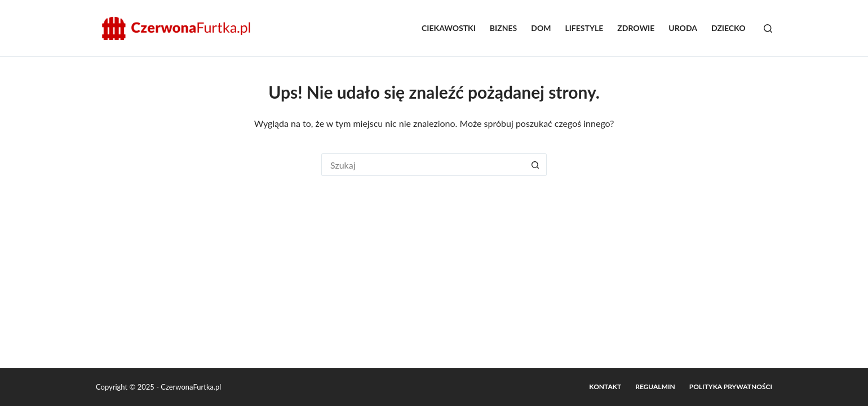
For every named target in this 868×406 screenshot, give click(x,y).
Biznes (503, 28)
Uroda (683, 28)
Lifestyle (584, 28)
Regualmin (655, 387)
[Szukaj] (768, 28)
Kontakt (605, 387)
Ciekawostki (449, 28)
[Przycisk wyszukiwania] (535, 165)
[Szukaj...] (423, 165)
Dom (541, 28)
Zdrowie (636, 28)
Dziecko (728, 28)
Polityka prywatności (731, 387)
